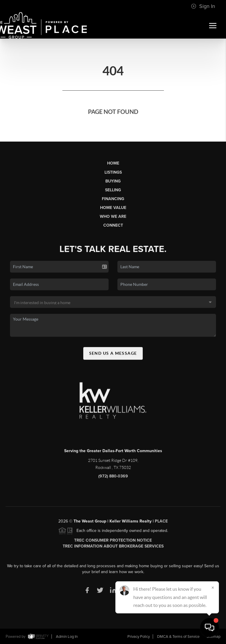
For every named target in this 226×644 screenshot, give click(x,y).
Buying (113, 181)
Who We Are (113, 216)
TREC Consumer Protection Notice (113, 543)
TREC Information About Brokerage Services (113, 549)
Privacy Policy (139, 637)
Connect (113, 225)
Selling (113, 190)
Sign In (203, 6)
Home (113, 163)
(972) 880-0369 (113, 479)
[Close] (213, 587)
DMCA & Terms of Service (178, 637)
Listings (113, 172)
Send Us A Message (113, 356)
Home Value (113, 208)
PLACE (161, 524)
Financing (113, 199)
